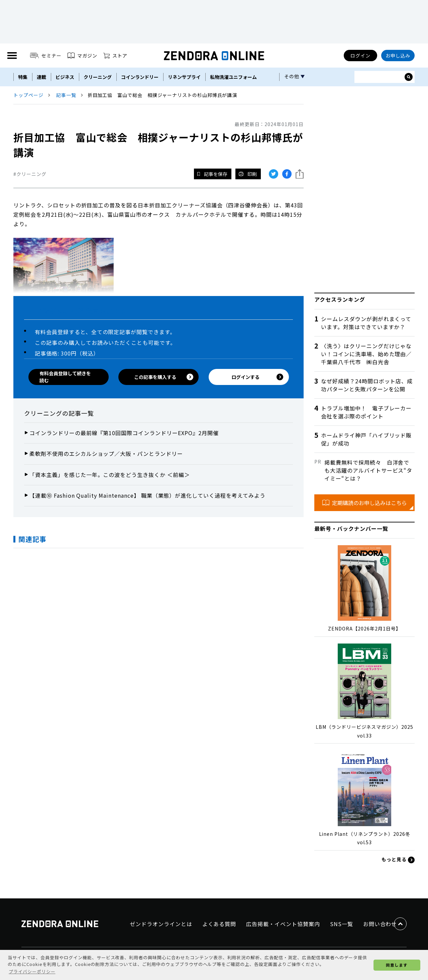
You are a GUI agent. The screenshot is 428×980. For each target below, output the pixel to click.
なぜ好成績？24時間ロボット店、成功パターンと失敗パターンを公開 (367, 385)
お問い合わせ (380, 924)
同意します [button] (397, 965)
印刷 (248, 174)
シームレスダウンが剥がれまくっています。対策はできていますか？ (366, 323)
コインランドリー (140, 77)
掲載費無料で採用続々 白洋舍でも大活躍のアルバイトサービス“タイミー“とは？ (368, 470)
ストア (115, 56)
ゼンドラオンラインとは (161, 924)
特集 (23, 77)
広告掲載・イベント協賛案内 (283, 924)
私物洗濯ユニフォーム (233, 77)
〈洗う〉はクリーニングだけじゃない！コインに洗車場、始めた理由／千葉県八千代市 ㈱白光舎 (366, 354)
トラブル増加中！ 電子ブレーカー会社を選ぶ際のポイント (366, 412)
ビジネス (65, 77)
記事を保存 (212, 174)
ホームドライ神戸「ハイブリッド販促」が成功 (366, 439)
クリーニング (98, 77)
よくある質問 (219, 924)
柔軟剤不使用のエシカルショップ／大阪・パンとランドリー (106, 454)
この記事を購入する (164, 377)
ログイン (360, 56)
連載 (41, 77)
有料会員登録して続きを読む (65, 377)
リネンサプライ (184, 77)
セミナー (46, 56)
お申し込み (398, 56)
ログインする (257, 377)
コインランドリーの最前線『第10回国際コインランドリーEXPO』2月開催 (124, 433)
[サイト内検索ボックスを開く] (409, 77)
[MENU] (12, 56)
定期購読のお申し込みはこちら (365, 503)
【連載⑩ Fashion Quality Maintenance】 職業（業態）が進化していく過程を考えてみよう (147, 495)
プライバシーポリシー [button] (32, 971)
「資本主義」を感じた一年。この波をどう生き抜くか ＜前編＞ (110, 475)
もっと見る (398, 860)
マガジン (82, 56)
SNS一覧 (342, 924)
